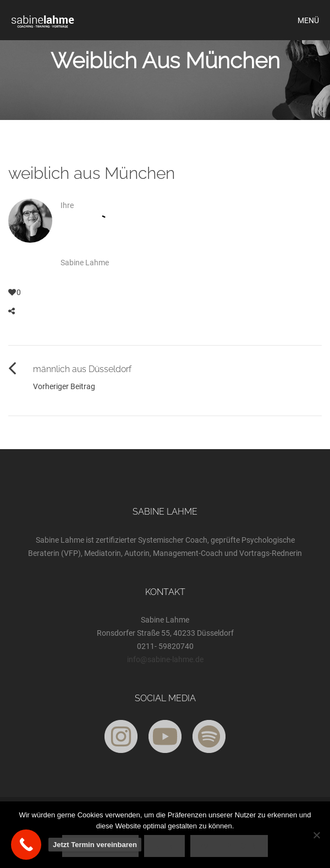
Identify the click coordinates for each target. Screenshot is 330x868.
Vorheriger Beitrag (64, 386)
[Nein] (316, 835)
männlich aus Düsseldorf (82, 369)
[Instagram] (121, 736)
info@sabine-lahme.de (165, 659)
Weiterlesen (229, 846)
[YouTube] (165, 736)
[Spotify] (209, 736)
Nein (164, 846)
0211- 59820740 (165, 646)
